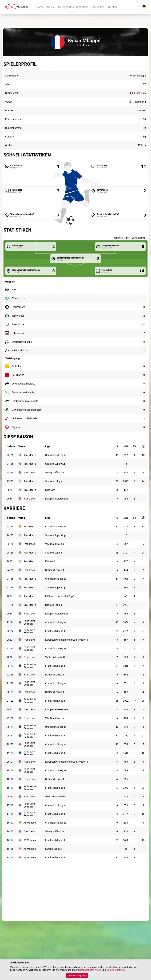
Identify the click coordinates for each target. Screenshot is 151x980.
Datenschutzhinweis (90, 970)
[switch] (128, 238)
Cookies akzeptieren (77, 976)
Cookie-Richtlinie (115, 970)
